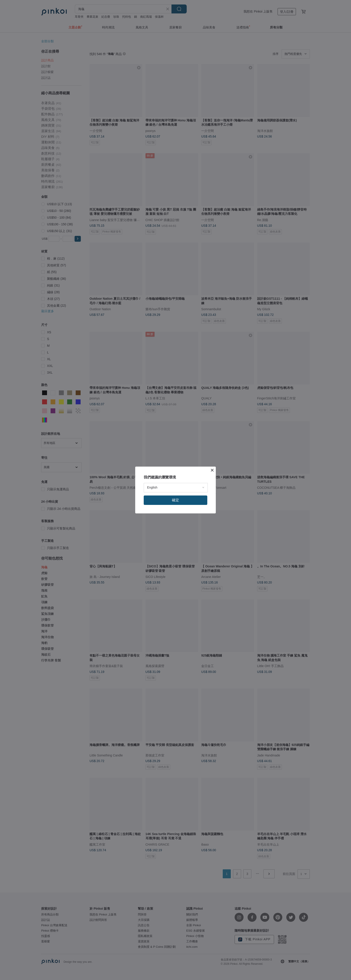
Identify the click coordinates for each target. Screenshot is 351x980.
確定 (175, 500)
